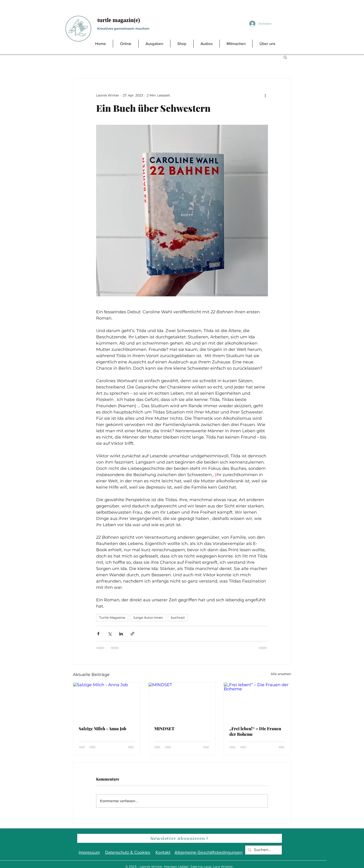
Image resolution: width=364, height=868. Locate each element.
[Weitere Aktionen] (265, 95)
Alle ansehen (281, 674)
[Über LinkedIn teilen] (121, 634)
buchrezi (178, 618)
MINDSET (164, 729)
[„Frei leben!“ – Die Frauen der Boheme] (257, 701)
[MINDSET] (182, 701)
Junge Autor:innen (148, 618)
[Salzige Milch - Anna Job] (107, 701)
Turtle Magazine (112, 618)
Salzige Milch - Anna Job (102, 729)
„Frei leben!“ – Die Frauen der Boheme (255, 731)
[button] (285, 57)
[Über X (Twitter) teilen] (110, 634)
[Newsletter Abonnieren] (180, 838)
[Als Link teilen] (132, 634)
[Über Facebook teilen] (98, 634)
